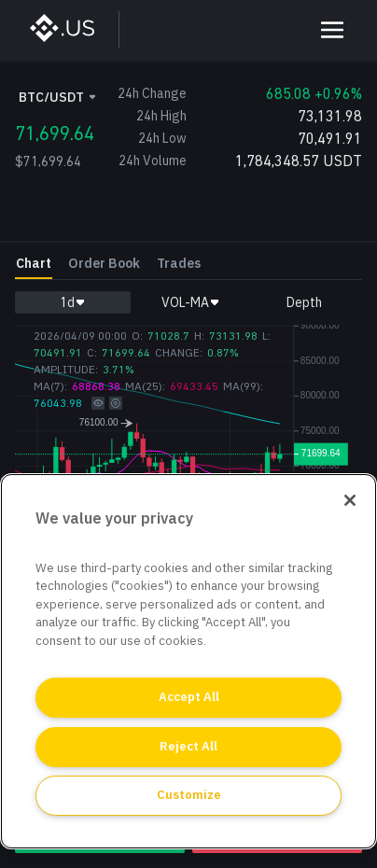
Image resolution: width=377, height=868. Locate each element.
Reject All (188, 746)
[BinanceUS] (71, 30)
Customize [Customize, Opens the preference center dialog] (189, 795)
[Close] (350, 500)
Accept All (189, 697)
